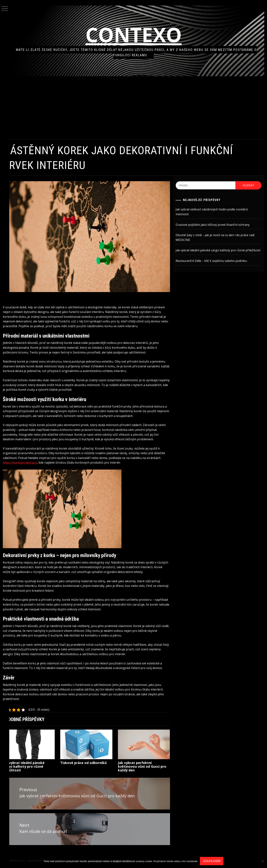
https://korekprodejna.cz (44, 459)
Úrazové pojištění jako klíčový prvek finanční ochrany (216, 225)
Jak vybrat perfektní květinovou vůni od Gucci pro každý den (147, 767)
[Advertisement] (138, 108)
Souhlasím (212, 861)
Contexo (138, 35)
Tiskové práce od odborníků (91, 763)
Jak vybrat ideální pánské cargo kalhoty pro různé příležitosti (33, 767)
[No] (262, 861)
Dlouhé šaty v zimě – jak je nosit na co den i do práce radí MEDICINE (218, 237)
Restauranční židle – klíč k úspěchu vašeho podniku (214, 266)
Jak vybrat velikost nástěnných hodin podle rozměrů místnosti (215, 212)
